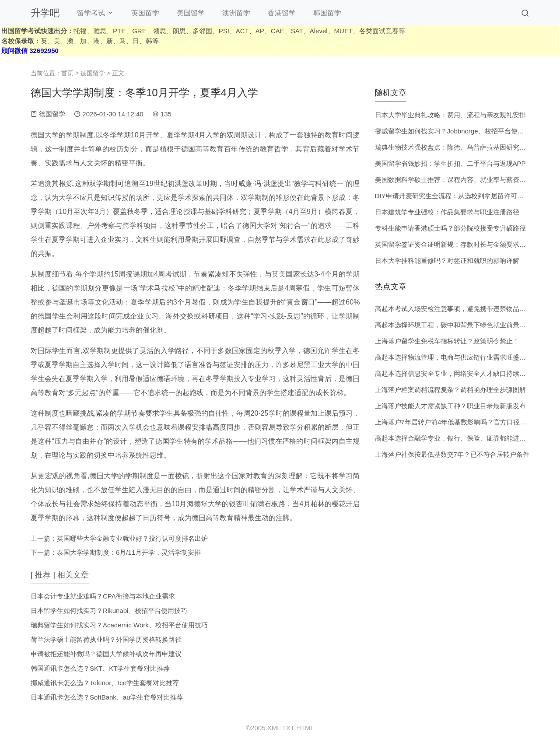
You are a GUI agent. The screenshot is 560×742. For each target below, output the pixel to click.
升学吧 (45, 13)
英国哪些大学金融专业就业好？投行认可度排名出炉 (132, 538)
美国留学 (191, 13)
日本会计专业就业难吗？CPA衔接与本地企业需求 (103, 596)
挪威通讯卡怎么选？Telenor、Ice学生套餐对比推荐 (105, 683)
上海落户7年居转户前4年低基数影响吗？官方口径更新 (454, 422)
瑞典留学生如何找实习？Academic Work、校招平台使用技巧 (119, 625)
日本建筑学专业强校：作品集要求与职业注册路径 (447, 212)
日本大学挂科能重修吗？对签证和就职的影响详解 (447, 261)
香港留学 (282, 13)
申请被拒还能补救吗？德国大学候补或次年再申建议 (106, 654)
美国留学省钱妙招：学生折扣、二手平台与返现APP (450, 163)
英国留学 (145, 13)
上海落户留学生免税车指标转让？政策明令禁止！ (447, 341)
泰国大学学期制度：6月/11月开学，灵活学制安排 (129, 552)
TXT (288, 728)
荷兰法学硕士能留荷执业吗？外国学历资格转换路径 (106, 639)
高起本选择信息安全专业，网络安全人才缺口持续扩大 (454, 373)
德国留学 (93, 73)
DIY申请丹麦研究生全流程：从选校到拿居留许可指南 (453, 196)
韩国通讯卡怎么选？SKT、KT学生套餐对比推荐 (100, 668)
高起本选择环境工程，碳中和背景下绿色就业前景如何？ (457, 325)
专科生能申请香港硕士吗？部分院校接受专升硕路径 (450, 228)
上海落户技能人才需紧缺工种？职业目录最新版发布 (450, 406)
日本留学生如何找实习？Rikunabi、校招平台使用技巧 (109, 611)
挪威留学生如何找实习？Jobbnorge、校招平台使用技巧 (456, 131)
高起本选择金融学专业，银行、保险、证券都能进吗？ (454, 438)
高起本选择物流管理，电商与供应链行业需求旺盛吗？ (454, 357)
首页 (67, 73)
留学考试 (91, 13)
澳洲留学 (236, 13)
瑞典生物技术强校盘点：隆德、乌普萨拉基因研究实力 (454, 147)
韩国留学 (327, 13)
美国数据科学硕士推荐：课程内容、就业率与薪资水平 (454, 180)
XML (274, 728)
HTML (305, 728)
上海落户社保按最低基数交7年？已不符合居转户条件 (452, 454)
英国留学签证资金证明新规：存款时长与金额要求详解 (454, 244)
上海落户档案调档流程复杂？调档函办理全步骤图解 (450, 390)
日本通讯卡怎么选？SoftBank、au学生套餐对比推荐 (107, 697)
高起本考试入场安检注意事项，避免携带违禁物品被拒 (454, 309)
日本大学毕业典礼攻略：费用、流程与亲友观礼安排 (450, 115)
